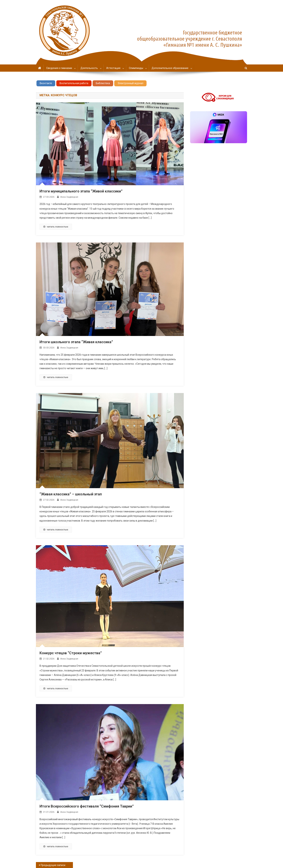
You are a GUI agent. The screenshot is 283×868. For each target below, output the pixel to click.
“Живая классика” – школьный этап (71, 494)
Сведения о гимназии (59, 68)
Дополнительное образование (170, 68)
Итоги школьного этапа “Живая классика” (76, 342)
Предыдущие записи (53, 865)
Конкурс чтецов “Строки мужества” (71, 653)
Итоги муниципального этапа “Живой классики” (81, 191)
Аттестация (113, 68)
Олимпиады (136, 68)
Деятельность (89, 68)
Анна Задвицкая (69, 197)
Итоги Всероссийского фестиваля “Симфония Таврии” (87, 806)
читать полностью (56, 227)
